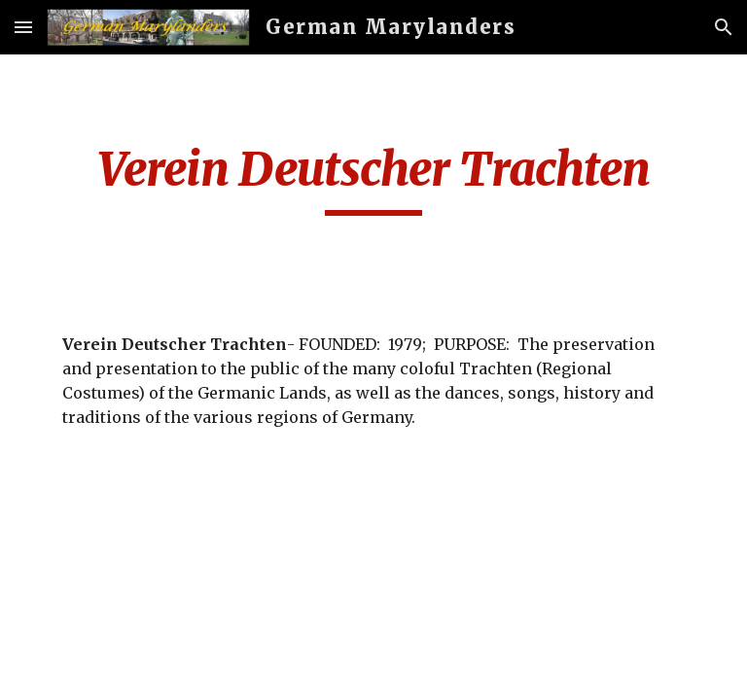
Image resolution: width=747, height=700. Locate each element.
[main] (373, 178)
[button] (23, 27)
